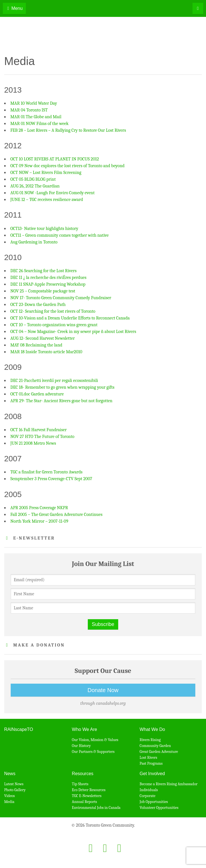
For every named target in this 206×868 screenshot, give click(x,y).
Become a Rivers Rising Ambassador (169, 784)
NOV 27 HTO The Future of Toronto (42, 437)
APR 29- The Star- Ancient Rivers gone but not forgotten (61, 401)
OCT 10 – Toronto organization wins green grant (54, 325)
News (10, 774)
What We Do (152, 729)
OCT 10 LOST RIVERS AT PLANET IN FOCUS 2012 (55, 159)
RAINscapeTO (19, 729)
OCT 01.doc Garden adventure (37, 394)
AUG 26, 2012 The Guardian (35, 186)
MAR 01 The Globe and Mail (36, 117)
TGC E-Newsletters (87, 796)
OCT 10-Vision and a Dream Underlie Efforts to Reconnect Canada (70, 318)
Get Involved (152, 774)
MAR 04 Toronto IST (29, 110)
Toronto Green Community (103, 35)
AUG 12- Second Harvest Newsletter (43, 338)
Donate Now (103, 690)
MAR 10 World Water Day (34, 103)
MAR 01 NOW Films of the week (40, 124)
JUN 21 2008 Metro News (33, 443)
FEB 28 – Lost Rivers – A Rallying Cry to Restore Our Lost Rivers (68, 130)
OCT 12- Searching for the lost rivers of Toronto (53, 311)
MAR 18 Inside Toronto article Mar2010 (46, 352)
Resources (82, 774)
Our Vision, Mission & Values (95, 740)
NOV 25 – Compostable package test (43, 291)
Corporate (147, 796)
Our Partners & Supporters (93, 752)
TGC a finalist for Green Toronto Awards (46, 472)
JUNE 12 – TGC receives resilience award (47, 200)
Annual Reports (84, 802)
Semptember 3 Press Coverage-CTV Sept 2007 (51, 479)
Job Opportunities (154, 802)
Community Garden (155, 746)
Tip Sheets (80, 784)
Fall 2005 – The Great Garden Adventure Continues (56, 514)
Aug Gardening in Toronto (34, 242)
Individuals (149, 790)
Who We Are (84, 729)
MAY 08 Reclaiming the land (36, 345)
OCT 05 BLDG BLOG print (33, 179)
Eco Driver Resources (89, 790)
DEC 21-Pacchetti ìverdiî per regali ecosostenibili (54, 381)
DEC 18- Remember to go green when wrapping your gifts (62, 387)
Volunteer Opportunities (159, 808)
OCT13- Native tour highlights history (44, 229)
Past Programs (151, 763)
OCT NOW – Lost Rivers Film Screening (46, 173)
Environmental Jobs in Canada (96, 808)
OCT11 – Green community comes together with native (60, 235)
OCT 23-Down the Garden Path (38, 305)
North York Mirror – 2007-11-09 (39, 521)
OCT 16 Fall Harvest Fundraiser (39, 430)
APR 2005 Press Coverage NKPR (39, 508)
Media (9, 802)
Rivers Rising (150, 740)
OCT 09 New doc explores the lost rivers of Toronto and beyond (68, 166)
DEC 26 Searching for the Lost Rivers (43, 271)
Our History (81, 746)
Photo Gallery (15, 790)
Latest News (14, 784)
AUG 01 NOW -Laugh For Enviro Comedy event (53, 193)
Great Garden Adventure (159, 752)
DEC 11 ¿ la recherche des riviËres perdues (48, 278)
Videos (10, 796)
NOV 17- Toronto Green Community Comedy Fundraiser (61, 298)
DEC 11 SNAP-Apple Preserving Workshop (48, 284)
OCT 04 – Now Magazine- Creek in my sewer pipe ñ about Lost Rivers (73, 332)
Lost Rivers (148, 758)
